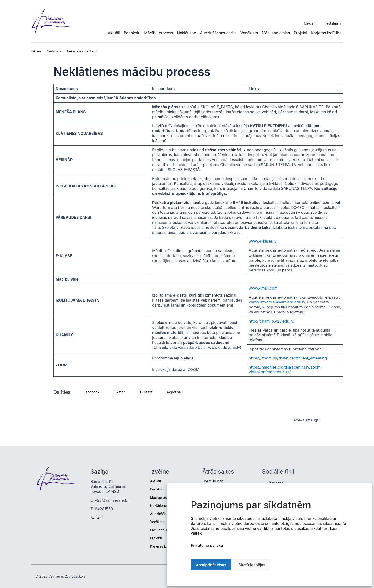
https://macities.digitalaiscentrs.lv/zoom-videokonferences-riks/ (286, 370)
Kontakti (97, 517)
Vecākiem (249, 33)
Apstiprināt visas (211, 565)
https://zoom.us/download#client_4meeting (288, 358)
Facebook (277, 482)
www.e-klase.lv (263, 241)
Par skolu (132, 33)
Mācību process (159, 33)
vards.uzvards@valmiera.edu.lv (277, 302)
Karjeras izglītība (326, 33)
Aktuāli (114, 33)
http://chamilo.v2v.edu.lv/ (272, 321)
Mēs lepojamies (276, 33)
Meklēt (309, 23)
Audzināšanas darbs (218, 33)
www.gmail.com (263, 288)
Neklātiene (187, 33)
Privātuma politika (207, 545)
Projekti (300, 33)
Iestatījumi (333, 23)
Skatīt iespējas (252, 565)
